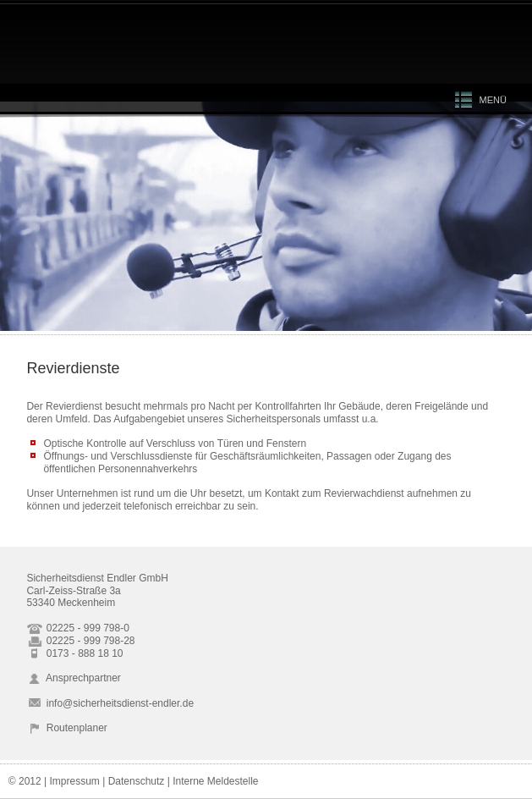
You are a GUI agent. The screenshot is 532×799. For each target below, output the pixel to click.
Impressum (74, 781)
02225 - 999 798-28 (80, 641)
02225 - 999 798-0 (77, 628)
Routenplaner (66, 728)
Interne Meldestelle (215, 781)
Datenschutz (137, 781)
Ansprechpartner (73, 678)
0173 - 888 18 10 (74, 653)
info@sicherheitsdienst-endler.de (110, 703)
